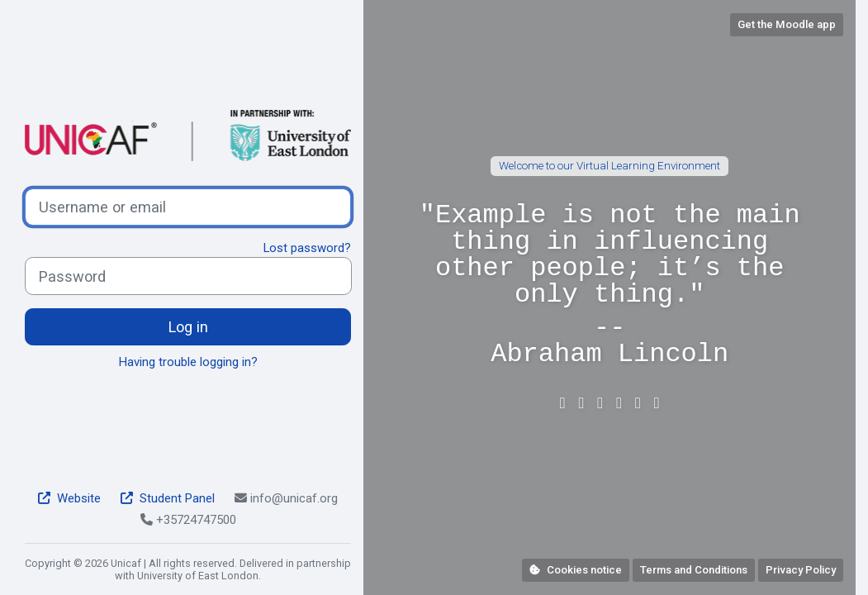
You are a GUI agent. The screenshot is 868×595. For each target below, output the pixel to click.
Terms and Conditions (694, 570)
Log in (188, 327)
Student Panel (168, 498)
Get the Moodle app (787, 24)
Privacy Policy (801, 570)
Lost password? (307, 248)
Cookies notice (576, 570)
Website (69, 498)
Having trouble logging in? (188, 362)
